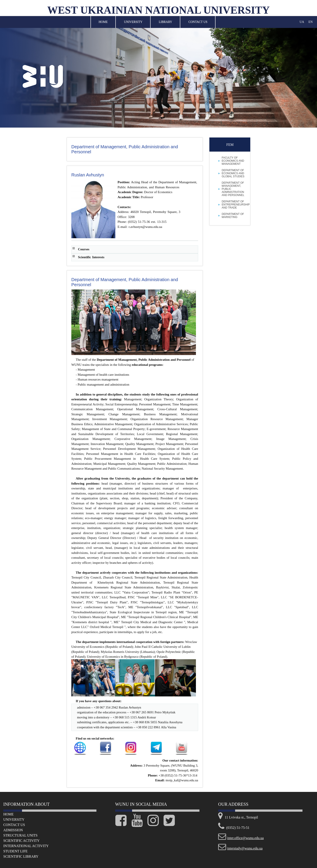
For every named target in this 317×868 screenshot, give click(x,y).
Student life (15, 851)
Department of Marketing (233, 216)
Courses (84, 249)
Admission (13, 830)
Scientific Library (21, 856)
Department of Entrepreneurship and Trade (236, 205)
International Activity (26, 846)
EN (311, 22)
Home (103, 22)
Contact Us (198, 22)
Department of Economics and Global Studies (233, 173)
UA (302, 22)
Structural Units (20, 835)
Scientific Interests (91, 257)
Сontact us (14, 825)
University (133, 22)
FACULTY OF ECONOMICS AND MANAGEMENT (233, 161)
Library (165, 22)
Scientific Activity (21, 841)
